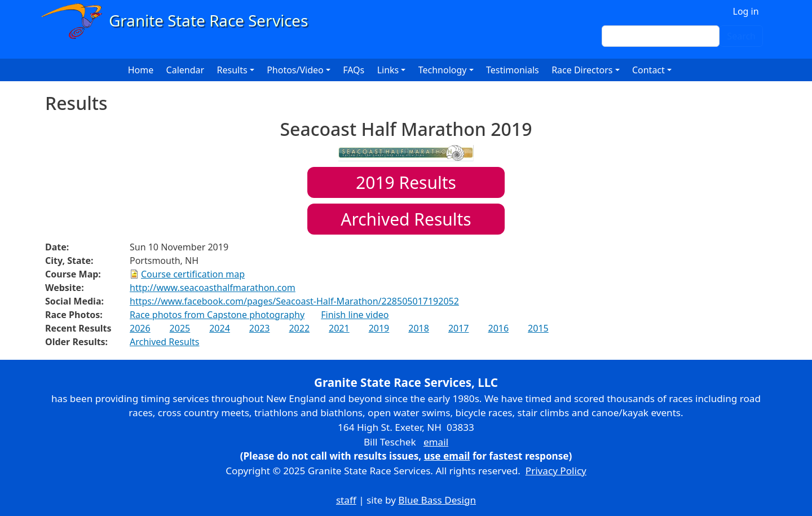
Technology (443, 70)
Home (141, 70)
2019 (379, 328)
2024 (220, 328)
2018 (419, 328)
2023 (260, 328)
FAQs (354, 70)
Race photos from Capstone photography (217, 315)
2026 (140, 328)
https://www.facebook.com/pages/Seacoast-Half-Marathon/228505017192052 (294, 301)
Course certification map (193, 274)
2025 (180, 328)
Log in (746, 11)
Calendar (186, 70)
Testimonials (513, 70)
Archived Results (406, 219)
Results (406, 182)
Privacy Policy (556, 471)
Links (388, 70)
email (436, 442)
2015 (538, 328)
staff (346, 500)
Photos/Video (295, 70)
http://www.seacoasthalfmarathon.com (213, 288)
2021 (339, 328)
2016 (498, 328)
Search (741, 36)
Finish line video (355, 315)
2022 (299, 328)
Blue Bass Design (437, 500)
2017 (459, 328)
